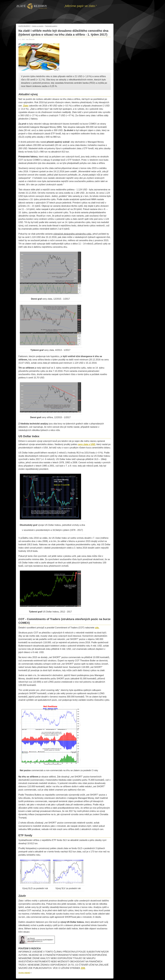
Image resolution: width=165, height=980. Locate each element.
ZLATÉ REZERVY (24, 26)
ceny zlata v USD (87, 444)
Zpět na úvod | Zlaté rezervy (32, 6)
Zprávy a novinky (38, 26)
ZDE (83, 968)
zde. (97, 628)
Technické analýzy (51, 26)
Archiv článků (24, 973)
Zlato (26, 106)
